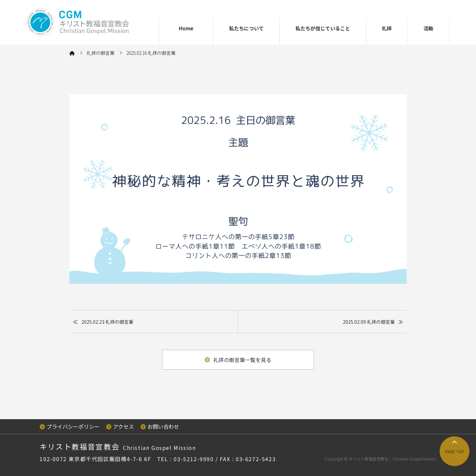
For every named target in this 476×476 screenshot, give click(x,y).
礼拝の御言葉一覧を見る (238, 360)
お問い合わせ (160, 426)
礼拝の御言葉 (100, 53)
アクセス (120, 426)
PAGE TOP (455, 451)
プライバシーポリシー (70, 426)
